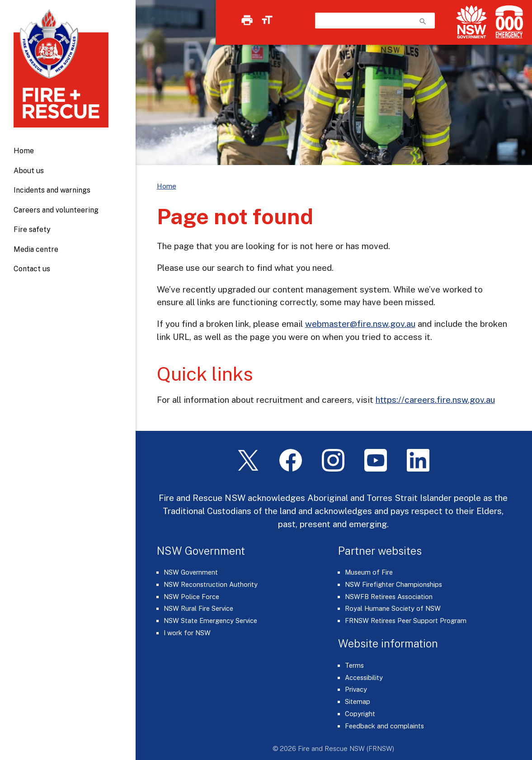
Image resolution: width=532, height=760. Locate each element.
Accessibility (364, 677)
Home (24, 151)
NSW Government (191, 572)
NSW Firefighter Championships (393, 584)
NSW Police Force (191, 597)
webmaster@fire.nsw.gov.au (360, 324)
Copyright (360, 714)
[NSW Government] (471, 22)
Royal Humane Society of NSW (393, 608)
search (423, 21)
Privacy (356, 689)
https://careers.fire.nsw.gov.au (435, 400)
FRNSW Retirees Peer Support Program (406, 621)
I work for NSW (187, 633)
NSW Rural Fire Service (198, 608)
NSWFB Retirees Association (389, 597)
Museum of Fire (369, 572)
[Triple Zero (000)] (507, 22)
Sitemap (358, 701)
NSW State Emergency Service (210, 621)
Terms (354, 665)
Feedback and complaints (384, 726)
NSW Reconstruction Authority (211, 584)
